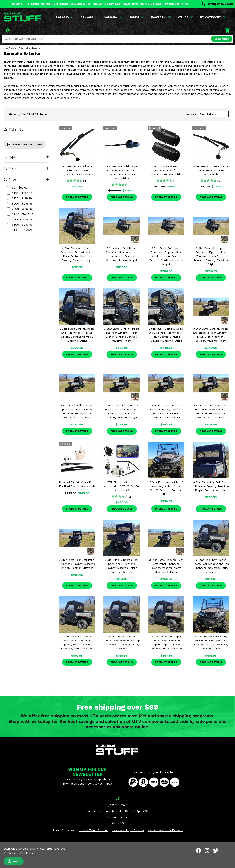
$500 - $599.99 (20, 219)
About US (118, 823)
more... (14, 48)
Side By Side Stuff (25, 849)
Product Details (77, 197)
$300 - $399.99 (20, 209)
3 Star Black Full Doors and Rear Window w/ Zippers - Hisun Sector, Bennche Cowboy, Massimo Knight (166, 411)
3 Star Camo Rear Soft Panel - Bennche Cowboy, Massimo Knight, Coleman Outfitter (77, 564)
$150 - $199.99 (20, 198)
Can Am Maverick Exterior (165, 830)
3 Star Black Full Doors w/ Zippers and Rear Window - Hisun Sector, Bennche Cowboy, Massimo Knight (77, 411)
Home (5, 48)
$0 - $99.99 (17, 188)
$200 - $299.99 (20, 204)
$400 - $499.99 (20, 214)
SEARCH (222, 39)
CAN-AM (89, 17)
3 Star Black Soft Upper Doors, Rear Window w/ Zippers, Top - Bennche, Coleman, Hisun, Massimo (77, 643)
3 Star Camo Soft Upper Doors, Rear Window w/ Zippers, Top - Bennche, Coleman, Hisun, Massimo (166, 643)
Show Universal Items (25, 145)
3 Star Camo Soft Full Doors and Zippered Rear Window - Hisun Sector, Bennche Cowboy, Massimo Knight (211, 335)
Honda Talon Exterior (94, 830)
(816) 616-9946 (217, 4)
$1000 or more (20, 230)
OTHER (186, 17)
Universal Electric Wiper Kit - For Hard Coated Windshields (77, 484)
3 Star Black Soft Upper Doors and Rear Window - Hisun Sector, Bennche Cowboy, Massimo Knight (77, 254)
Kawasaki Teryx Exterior (128, 830)
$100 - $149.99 (20, 193)
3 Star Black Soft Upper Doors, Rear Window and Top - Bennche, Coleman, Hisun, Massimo (211, 566)
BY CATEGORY (213, 17)
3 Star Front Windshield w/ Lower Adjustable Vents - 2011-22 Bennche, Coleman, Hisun (166, 488)
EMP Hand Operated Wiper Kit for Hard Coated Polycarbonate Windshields (77, 170)
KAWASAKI (161, 17)
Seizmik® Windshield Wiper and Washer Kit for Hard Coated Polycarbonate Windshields (122, 172)
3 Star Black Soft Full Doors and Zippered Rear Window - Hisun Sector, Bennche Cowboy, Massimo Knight (166, 335)
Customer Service (117, 817)
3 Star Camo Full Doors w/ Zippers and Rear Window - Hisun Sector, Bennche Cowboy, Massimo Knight (122, 411)
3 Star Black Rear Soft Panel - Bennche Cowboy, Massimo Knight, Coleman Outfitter (211, 486)
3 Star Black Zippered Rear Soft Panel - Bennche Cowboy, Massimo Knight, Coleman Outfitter (122, 566)
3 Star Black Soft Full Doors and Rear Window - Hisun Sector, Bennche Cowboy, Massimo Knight (77, 335)
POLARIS (64, 17)
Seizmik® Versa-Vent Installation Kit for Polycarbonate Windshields (166, 170)
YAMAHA (113, 17)
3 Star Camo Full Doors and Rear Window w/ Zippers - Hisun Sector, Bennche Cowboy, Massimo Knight (211, 411)
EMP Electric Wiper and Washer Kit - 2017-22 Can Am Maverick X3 (122, 486)
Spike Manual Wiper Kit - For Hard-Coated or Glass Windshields (211, 170)
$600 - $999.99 (20, 225)
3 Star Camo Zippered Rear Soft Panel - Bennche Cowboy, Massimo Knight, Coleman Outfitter (166, 566)
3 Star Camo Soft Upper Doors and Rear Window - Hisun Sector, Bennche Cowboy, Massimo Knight (122, 254)
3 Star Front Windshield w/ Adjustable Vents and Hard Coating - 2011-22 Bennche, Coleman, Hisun (211, 643)
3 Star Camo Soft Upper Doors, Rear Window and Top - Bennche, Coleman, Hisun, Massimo (122, 643)
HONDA (136, 17)
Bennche (25, 48)
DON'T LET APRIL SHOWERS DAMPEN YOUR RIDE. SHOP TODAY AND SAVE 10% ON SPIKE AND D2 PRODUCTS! (100, 4)
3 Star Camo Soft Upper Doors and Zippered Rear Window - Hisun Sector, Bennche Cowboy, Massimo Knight (211, 256)
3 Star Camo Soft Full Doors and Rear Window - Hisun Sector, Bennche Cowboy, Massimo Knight (122, 335)
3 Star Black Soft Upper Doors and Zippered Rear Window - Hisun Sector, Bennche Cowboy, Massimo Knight (166, 256)
